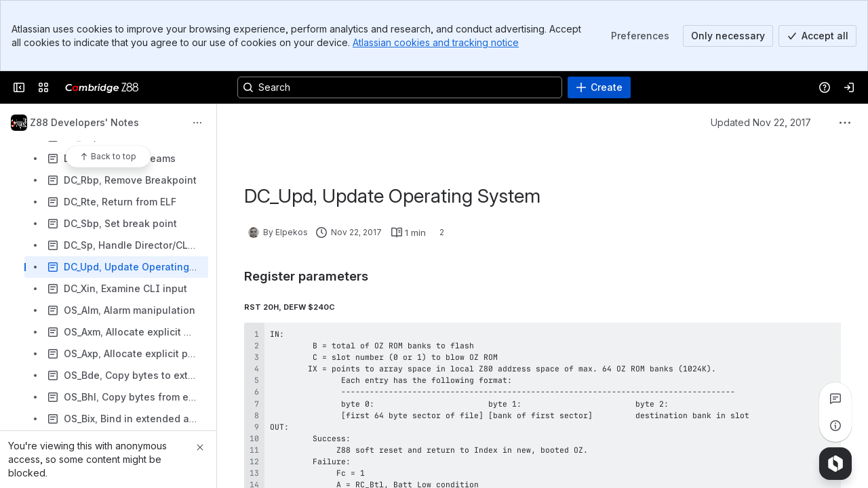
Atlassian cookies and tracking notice (436, 42)
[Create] (599, 87)
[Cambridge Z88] (102, 87)
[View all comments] (835, 399)
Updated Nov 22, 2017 (761, 122)
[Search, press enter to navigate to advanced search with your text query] (400, 87)
